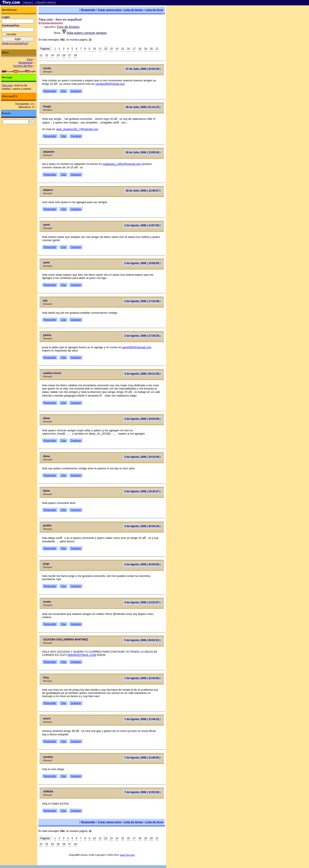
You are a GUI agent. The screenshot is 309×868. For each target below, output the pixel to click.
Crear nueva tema (110, 10)
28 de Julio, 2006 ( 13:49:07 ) (143, 191)
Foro (30, 59)
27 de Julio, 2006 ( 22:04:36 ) (143, 69)
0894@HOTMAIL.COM (82, 655)
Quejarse (76, 91)
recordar (11, 34)
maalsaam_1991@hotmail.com (122, 164)
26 (64, 55)
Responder (88, 10)
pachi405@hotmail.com (137, 347)
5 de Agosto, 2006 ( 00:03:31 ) (142, 640)
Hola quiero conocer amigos (87, 33)
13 (111, 49)
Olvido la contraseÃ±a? (15, 43)
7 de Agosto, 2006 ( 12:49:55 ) (142, 758)
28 (75, 55)
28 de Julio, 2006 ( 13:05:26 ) (143, 152)
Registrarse (26, 63)
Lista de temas (133, 10)
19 (146, 49)
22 (41, 55)
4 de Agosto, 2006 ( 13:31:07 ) (142, 602)
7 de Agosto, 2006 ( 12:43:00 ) (142, 678)
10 (94, 49)
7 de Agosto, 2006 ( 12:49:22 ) (142, 719)
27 (70, 55)
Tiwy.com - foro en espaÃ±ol (60, 19)
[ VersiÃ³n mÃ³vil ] (45, 3)
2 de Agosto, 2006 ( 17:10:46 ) (142, 301)
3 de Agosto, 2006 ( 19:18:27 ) (142, 491)
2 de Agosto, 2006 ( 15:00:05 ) (142, 263)
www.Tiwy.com (127, 855)
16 (128, 49)
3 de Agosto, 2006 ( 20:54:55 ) (142, 564)
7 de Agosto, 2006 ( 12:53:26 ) (142, 792)
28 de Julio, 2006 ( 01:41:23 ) (143, 107)
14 (117, 49)
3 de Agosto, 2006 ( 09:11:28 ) (142, 374)
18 (140, 49)
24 (52, 55)
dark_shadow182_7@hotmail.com (77, 129)
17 (134, 49)
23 (47, 55)
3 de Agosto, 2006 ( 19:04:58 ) (142, 419)
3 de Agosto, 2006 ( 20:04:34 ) (142, 526)
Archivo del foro (23, 66)
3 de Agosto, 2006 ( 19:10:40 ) (142, 457)
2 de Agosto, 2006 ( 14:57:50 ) (142, 225)
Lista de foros (154, 10)
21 (157, 49)
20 (151, 49)
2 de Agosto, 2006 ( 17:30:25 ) (142, 336)
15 (123, 49)
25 (58, 55)
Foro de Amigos (68, 27)
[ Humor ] (28, 3)
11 (100, 49)
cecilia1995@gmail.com (110, 84)
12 (106, 49)
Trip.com (7, 85)
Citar (63, 91)
